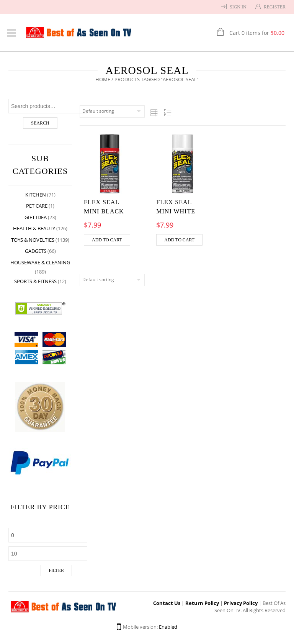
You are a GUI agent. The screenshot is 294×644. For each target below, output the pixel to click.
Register (275, 7)
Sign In (238, 7)
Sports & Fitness (35, 281)
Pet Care (37, 206)
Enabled (168, 627)
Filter (56, 570)
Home (103, 79)
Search (40, 123)
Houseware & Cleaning (40, 262)
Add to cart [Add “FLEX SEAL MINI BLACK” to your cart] (107, 240)
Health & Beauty (34, 228)
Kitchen (36, 195)
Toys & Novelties (33, 240)
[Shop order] (112, 111)
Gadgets (36, 251)
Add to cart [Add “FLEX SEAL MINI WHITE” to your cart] (179, 240)
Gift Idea (36, 217)
